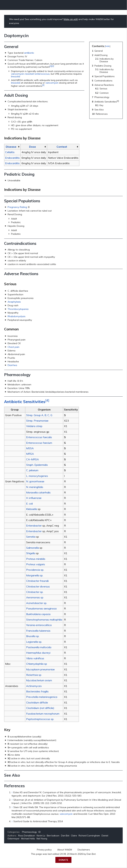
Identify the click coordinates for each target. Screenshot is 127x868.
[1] (51, 66)
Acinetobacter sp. (37, 603)
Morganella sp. (35, 575)
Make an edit (71, 19)
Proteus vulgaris (36, 564)
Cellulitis (10, 152)
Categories (13, 832)
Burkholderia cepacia (38, 614)
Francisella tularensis (38, 631)
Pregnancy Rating (17, 207)
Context (62, 147)
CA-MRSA (32, 459)
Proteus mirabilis (36, 559)
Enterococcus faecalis (39, 437)
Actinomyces (34, 686)
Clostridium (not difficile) (40, 708)
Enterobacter (34, 526)
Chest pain (13, 347)
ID (40, 832)
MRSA (30, 454)
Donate (63, 860)
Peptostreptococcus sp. (40, 719)
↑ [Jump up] (12, 792)
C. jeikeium (32, 470)
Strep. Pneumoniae (37, 421)
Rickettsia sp (34, 675)
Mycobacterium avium (39, 680)
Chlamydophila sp (37, 664)
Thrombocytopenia (18, 309)
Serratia (31, 537)
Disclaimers (84, 850)
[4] (47, 401)
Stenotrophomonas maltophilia (44, 620)
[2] (53, 66)
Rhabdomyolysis (17, 316)
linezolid (16, 76)
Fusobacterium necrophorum (43, 714)
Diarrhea (12, 365)
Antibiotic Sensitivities (25, 402)
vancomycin (52, 83)
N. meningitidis (35, 487)
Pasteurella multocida (39, 647)
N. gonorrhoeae (35, 481)
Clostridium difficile (37, 702)
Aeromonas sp (35, 597)
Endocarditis (12, 158)
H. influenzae (34, 498)
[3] (43, 85)
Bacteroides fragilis (37, 691)
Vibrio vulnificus (35, 658)
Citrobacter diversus (38, 586)
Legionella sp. (34, 642)
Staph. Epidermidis (37, 465)
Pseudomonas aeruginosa (41, 608)
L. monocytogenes (37, 476)
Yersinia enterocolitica (39, 625)
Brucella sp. (33, 636)
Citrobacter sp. (35, 592)
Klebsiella (32, 509)
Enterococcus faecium (39, 443)
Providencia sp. (35, 570)
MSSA (30, 448)
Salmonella (32, 548)
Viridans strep (34, 426)
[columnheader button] (12, 147)
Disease (11, 147)
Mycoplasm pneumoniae (40, 669)
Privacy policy (44, 850)
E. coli (29, 504)
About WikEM (65, 850)
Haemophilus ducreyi (38, 653)
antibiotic (29, 53)
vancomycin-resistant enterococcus (30, 74)
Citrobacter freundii (37, 581)
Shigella (31, 553)
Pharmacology (29, 832)
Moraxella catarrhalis (38, 492)
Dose (32, 147)
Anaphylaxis (14, 302)
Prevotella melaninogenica (42, 697)
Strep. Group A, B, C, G (39, 415)
